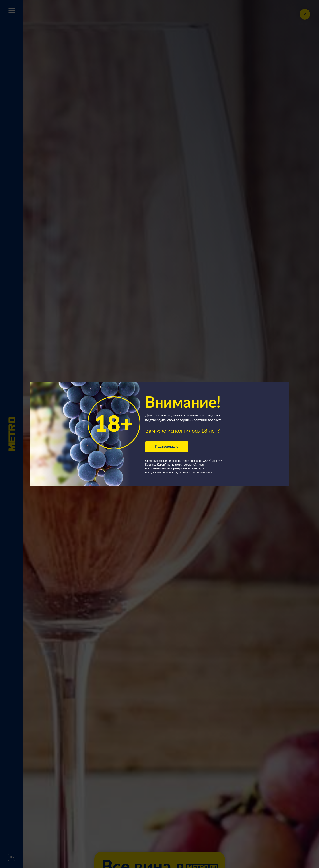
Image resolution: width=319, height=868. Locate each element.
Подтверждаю (167, 447)
